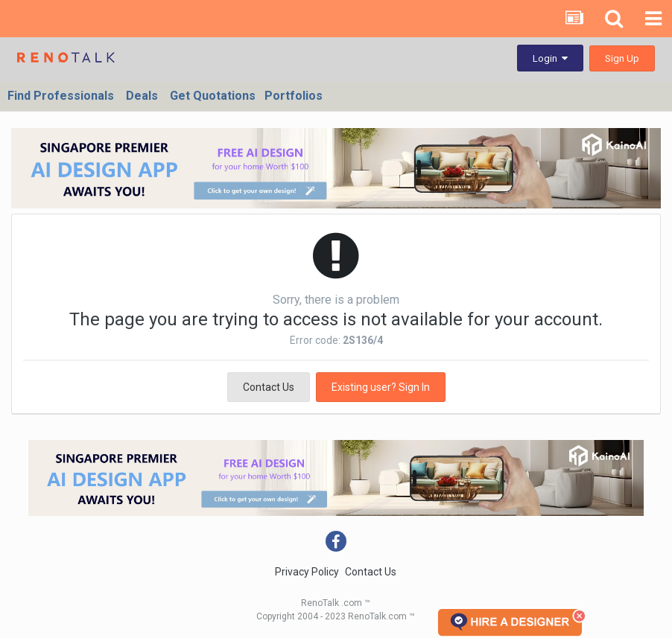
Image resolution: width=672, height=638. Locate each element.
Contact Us (269, 387)
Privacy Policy (307, 572)
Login (550, 58)
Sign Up (622, 58)
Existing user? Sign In (381, 387)
